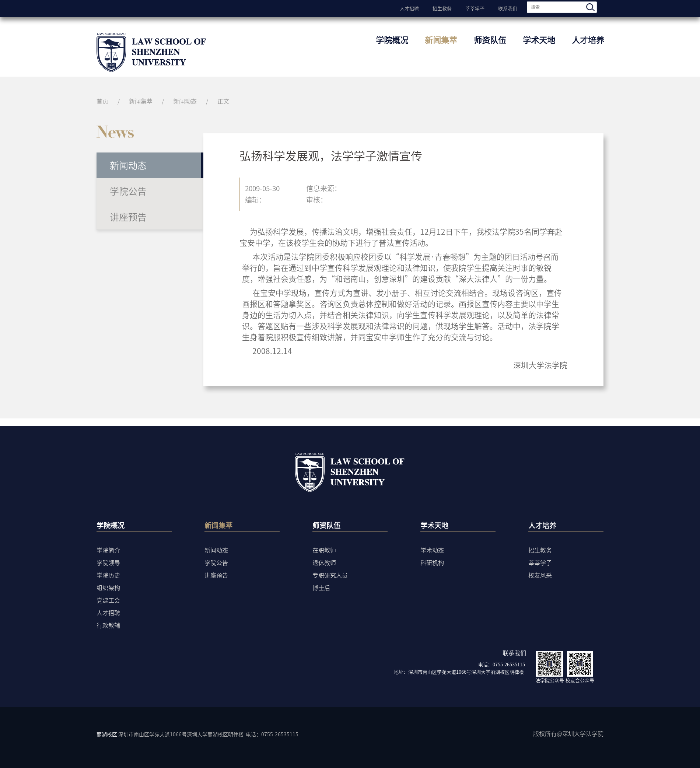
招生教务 (442, 8)
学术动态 (432, 550)
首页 (102, 101)
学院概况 (392, 40)
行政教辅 (108, 625)
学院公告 (128, 191)
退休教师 (324, 562)
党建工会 (108, 600)
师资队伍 (490, 40)
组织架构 (108, 588)
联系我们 (508, 8)
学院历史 (108, 575)
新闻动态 (185, 101)
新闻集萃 (441, 40)
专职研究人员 (330, 575)
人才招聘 (409, 8)
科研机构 (432, 562)
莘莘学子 (475, 8)
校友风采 (540, 575)
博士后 (321, 588)
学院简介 (108, 550)
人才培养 (588, 40)
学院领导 (108, 562)
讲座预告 (128, 217)
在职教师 (324, 550)
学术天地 (539, 40)
